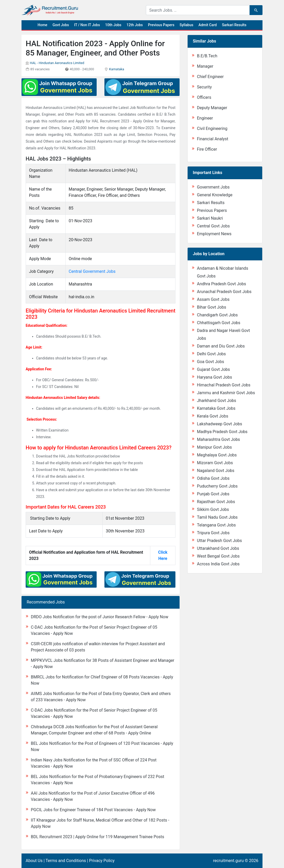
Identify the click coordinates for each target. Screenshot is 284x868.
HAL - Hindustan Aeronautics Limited (57, 63)
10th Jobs (113, 25)
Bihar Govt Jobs (212, 307)
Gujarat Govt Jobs (213, 369)
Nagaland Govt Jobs (216, 471)
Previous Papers (161, 25)
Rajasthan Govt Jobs (216, 502)
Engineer (205, 118)
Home (42, 25)
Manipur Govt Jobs (214, 447)
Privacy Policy (102, 861)
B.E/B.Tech (207, 56)
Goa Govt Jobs (211, 362)
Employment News (214, 234)
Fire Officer (207, 149)
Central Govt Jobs (213, 226)
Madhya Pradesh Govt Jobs (222, 432)
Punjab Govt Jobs (213, 494)
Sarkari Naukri (210, 218)
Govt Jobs (61, 25)
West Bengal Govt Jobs (218, 556)
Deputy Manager (212, 108)
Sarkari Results (234, 25)
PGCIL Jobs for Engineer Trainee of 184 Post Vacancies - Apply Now (93, 810)
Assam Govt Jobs (213, 299)
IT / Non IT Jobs (87, 25)
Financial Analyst (213, 139)
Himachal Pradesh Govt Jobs (224, 385)
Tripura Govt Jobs (213, 533)
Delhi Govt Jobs (211, 354)
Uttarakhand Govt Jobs (218, 548)
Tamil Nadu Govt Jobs (217, 517)
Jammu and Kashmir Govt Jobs (226, 393)
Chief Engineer (210, 77)
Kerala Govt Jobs (213, 416)
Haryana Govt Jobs (214, 377)
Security (204, 87)
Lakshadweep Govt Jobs (219, 424)
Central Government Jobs (92, 271)
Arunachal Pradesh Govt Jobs (224, 292)
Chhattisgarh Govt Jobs (219, 323)
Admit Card (208, 25)
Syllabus (186, 25)
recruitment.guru (228, 861)
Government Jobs (213, 187)
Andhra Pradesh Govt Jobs (221, 284)
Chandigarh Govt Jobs (217, 315)
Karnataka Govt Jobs (216, 408)
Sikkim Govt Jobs (213, 509)
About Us (34, 861)
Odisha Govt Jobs (213, 478)
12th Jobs (135, 25)
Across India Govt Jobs (218, 564)
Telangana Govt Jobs (216, 525)
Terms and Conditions (66, 861)
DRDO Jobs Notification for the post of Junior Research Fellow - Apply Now (100, 617)
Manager (205, 66)
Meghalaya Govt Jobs (217, 455)
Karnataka (117, 69)
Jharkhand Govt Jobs (216, 401)
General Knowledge (215, 195)
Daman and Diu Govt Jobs (221, 346)
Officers (204, 97)
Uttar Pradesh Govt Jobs (219, 541)
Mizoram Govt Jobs (215, 463)
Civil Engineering (212, 129)
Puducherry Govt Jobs (217, 486)
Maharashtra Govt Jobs (218, 439)
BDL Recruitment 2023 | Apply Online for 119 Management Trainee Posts (98, 837)
